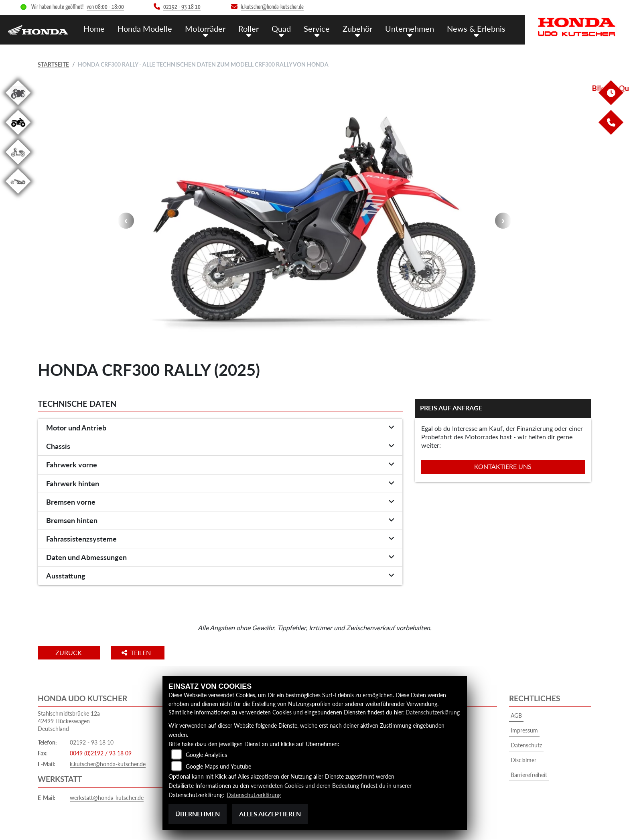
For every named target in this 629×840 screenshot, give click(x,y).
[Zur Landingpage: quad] (18, 136)
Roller (257, 28)
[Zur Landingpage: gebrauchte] (18, 107)
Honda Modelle (156, 28)
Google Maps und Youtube (218, 767)
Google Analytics (206, 755)
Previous (126, 221)
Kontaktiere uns (503, 466)
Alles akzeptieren (270, 814)
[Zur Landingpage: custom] (18, 195)
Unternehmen (413, 28)
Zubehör (362, 28)
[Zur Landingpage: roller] (18, 166)
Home (107, 28)
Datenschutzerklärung (433, 713)
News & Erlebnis (478, 28)
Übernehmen (198, 814)
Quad (288, 28)
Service (323, 28)
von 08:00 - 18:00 (105, 7)
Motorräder (215, 28)
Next (503, 221)
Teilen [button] (141, 652)
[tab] (220, 428)
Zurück (71, 652)
